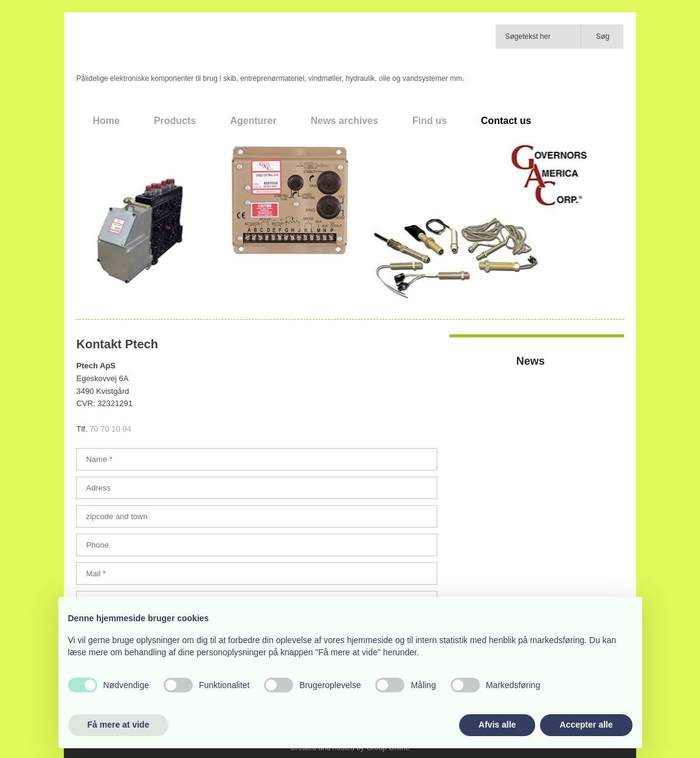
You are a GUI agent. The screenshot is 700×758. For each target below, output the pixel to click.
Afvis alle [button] (497, 725)
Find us (430, 121)
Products (175, 121)
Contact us (506, 121)
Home (106, 121)
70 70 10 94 (110, 429)
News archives (345, 121)
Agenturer (253, 121)
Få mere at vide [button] (119, 725)
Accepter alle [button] (586, 725)
